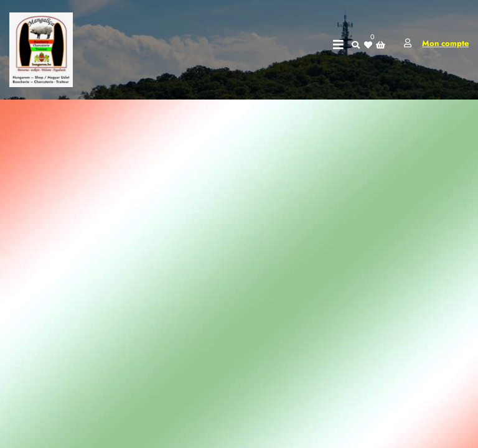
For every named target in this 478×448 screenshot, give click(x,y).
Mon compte (445, 43)
